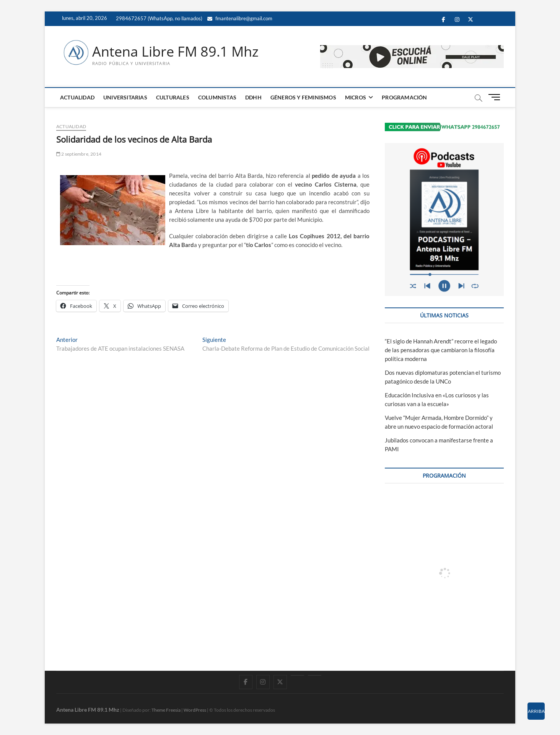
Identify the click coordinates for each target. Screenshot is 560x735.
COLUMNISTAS (217, 97)
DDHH (253, 97)
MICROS (356, 97)
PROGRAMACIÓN (404, 97)
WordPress (195, 710)
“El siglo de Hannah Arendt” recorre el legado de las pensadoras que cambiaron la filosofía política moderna (441, 350)
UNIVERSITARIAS (125, 97)
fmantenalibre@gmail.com (240, 18)
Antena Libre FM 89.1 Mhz (175, 52)
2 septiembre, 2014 (79, 154)
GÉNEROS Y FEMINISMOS (303, 97)
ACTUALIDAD (77, 97)
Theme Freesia (166, 710)
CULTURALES (173, 97)
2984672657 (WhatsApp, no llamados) (159, 18)
